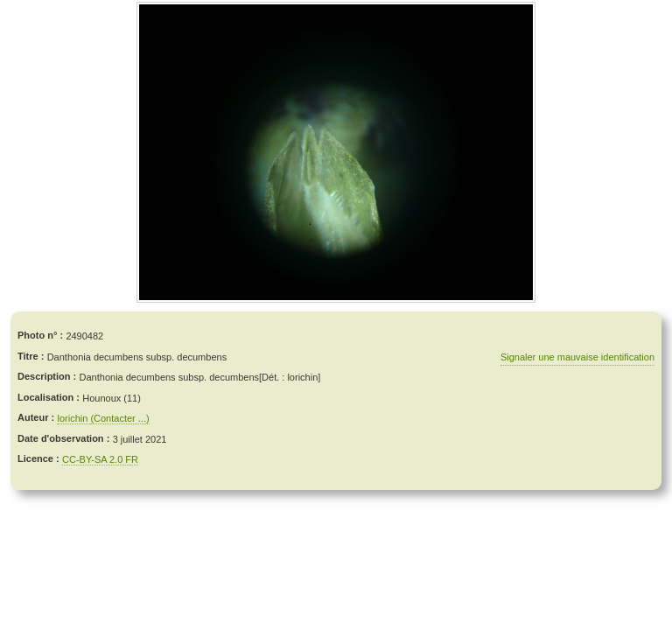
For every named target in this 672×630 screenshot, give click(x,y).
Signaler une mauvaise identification (577, 357)
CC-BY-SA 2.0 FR (100, 459)
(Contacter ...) (119, 418)
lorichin (73, 418)
